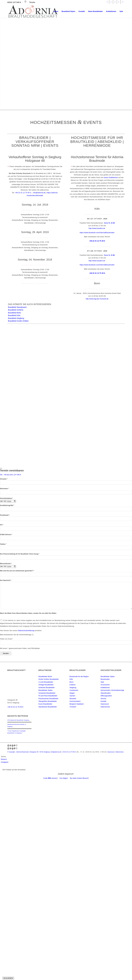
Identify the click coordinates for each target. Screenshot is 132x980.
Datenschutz (105, 707)
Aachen (72, 696)
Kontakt (103, 702)
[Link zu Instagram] (111, 2)
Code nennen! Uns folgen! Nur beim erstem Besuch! (66, 779)
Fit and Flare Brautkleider (48, 696)
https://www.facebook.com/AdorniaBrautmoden (97, 233)
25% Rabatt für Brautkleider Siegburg (18, 721)
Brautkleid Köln (14, 315)
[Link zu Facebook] (107, 2)
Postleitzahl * (5, 515)
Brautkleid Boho (15, 313)
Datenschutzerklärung (26, 631)
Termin (32, 2)
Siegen (72, 693)
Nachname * (4, 489)
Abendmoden (106, 693)
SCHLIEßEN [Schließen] (8, 979)
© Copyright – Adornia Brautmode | (28, 752)
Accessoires (105, 685)
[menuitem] (56, 11)
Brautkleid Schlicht (16, 310)
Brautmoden (105, 680)
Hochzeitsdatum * (6, 498)
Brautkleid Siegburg (16, 318)
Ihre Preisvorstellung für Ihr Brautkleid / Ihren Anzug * (20, 554)
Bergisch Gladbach (77, 704)
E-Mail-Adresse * (6, 535)
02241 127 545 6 (14, 2)
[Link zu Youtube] (123, 2)
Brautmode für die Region (79, 677)
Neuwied (73, 699)
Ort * (2, 525)
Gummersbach (75, 702)
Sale (102, 682)
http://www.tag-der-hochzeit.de (97, 299)
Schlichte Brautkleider (47, 688)
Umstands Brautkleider (47, 693)
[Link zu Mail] (119, 2)
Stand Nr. (109, 223)
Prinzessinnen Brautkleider (48, 699)
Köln (71, 680)
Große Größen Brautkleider (49, 680)
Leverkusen (74, 691)
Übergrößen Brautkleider (48, 702)
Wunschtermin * (6, 564)
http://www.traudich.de (97, 228)
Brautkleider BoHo (45, 677)
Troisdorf (73, 707)
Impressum (105, 704)
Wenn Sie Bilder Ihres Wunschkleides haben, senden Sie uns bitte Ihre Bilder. (28, 614)
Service (103, 699)
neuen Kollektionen (111, 177)
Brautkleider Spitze (45, 691)
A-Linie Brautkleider (46, 682)
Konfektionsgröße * (7, 506)
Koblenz (73, 685)
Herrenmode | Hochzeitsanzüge (112, 691)
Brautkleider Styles (108, 677)
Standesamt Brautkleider (48, 707)
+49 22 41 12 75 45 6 (23, 193)
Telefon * (3, 544)
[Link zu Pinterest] (115, 2)
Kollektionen (105, 688)
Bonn (71, 682)
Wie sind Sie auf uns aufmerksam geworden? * (17, 571)
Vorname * (4, 479)
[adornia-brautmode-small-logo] (33, 11)
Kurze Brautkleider (45, 704)
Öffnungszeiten (106, 696)
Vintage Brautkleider (46, 685)
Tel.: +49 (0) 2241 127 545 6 (11, 475)
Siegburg (73, 688)
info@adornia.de (39, 193)
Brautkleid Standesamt (17, 307)
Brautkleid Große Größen (18, 321)
